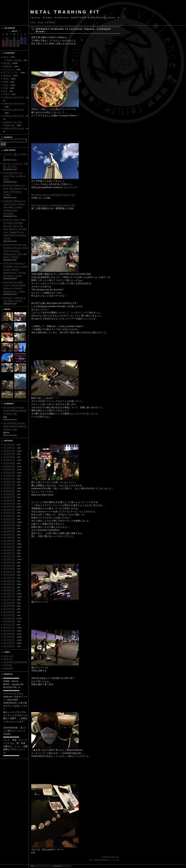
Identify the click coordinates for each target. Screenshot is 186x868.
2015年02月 (9, 513)
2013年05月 (9, 578)
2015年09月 (9, 491)
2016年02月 (9, 476)
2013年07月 (9, 572)
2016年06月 (9, 463)
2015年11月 (9, 485)
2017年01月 (9, 448)
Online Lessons (14, 60)
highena (7, 76)
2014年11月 (9, 522)
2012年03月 (9, 615)
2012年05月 (9, 609)
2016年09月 (9, 454)
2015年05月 (9, 504)
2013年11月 (9, 559)
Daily (6, 88)
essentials (8, 668)
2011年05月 (9, 646)
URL (91, 860)
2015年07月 (9, 497)
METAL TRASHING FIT (65, 12)
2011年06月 (9, 643)
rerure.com (9, 656)
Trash (6, 85)
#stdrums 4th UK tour (14, 116)
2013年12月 (9, 556)
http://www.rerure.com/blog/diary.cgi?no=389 (53, 205)
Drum (6, 57)
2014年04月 (9, 544)
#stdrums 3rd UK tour (14, 110)
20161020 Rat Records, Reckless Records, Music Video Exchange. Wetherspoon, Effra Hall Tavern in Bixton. (16, 251)
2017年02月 (9, 445)
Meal (6, 82)
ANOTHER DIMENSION (15, 662)
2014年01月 (9, 553)
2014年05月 (9, 541)
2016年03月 (9, 473)
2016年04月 (9, 469)
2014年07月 (9, 535)
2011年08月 (9, 637)
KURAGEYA (67, 866)
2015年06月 (9, 500)
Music (6, 79)
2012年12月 (9, 593)
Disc (5, 91)
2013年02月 (9, 587)
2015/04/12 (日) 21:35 (110, 857)
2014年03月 (9, 547)
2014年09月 (9, 528)
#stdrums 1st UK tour (14, 97)
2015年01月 (9, 516)
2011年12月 (9, 624)
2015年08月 (9, 494)
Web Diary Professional (44, 866)
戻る (34, 22)
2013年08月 (9, 569)
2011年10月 (9, 631)
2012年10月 (9, 600)
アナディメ (9, 69)
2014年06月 (9, 538)
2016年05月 (9, 466)
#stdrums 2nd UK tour (101, 860)
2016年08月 (9, 457)
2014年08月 (9, 531)
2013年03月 (9, 584)
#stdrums (8, 66)
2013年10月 (9, 562)
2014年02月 (9, 550)
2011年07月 (9, 640)
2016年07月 (9, 460)
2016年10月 (9, 451)
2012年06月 (9, 606)
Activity (7, 63)
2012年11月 (9, 596)
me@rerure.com (11, 721)
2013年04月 (9, 581)
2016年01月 (9, 479)
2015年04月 (9, 507)
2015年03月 (9, 510)
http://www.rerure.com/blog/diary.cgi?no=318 (53, 195)
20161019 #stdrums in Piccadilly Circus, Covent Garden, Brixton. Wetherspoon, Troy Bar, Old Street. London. (15, 270)
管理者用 (51, 22)
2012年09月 (9, 603)
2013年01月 (9, 590)
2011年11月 (9, 628)
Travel (6, 94)
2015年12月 (9, 482)
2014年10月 (9, 525)
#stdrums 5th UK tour (14, 128)
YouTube (8, 665)
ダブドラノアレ (11, 72)
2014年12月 (9, 519)
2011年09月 (9, 634)
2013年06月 (9, 575)
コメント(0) (115, 860)
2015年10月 (9, 488)
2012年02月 (9, 618)
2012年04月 (9, 612)
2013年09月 (9, 566)
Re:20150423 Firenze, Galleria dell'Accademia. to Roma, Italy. (15, 411)
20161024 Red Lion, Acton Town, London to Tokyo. (14, 176)
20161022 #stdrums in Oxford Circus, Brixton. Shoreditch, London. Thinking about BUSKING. (14, 207)
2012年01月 (9, 621)
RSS (41, 22)
